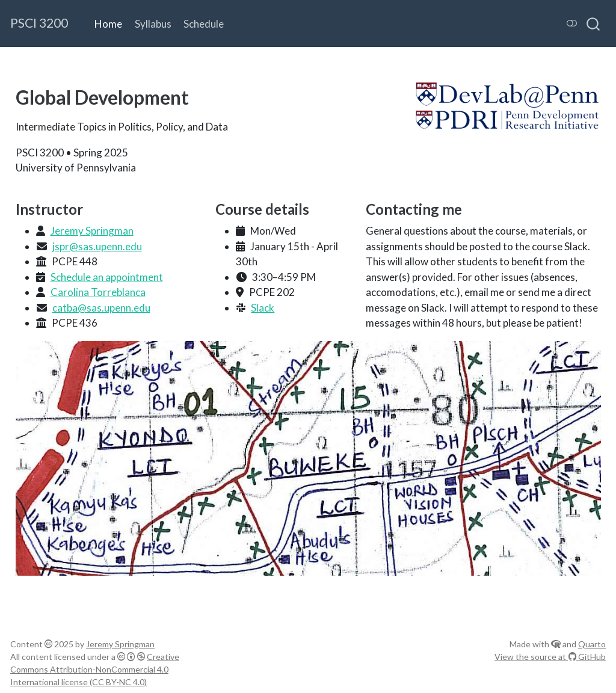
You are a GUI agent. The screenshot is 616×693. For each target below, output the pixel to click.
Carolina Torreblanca (98, 292)
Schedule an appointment (107, 277)
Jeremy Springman (92, 231)
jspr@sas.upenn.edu (97, 246)
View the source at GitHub (550, 657)
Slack (263, 308)
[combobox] (594, 23)
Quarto (592, 644)
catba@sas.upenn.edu (101, 308)
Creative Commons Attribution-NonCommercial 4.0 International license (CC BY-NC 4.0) (95, 669)
